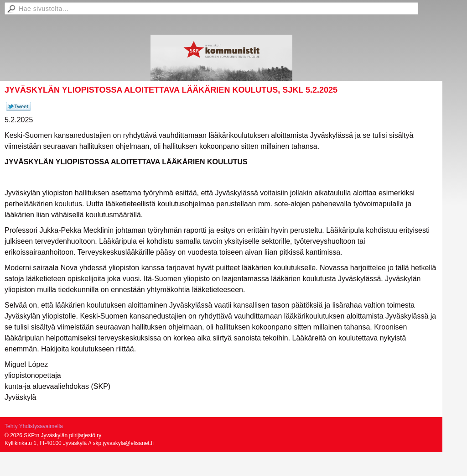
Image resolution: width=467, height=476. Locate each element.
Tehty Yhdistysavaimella (34, 426)
